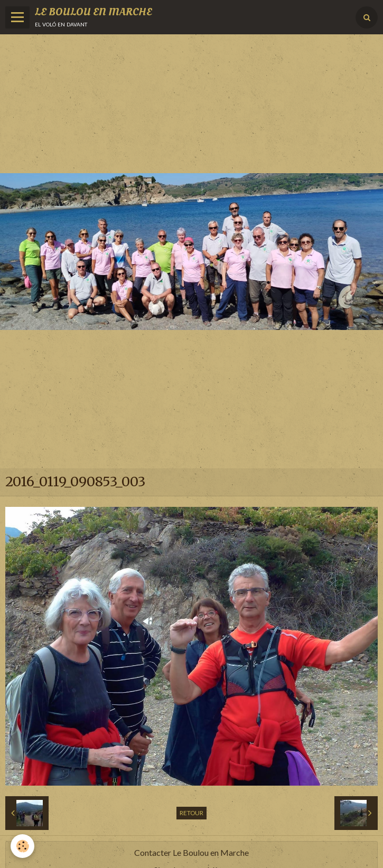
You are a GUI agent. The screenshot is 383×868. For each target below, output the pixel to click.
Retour (191, 813)
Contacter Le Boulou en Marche (191, 852)
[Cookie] (22, 846)
